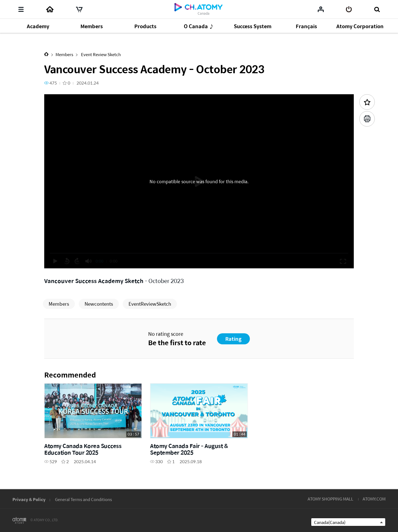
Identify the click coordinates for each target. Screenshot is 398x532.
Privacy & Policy (29, 499)
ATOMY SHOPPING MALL (330, 499)
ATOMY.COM (374, 499)
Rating (233, 339)
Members (64, 54)
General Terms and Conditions (83, 499)
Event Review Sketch (100, 54)
